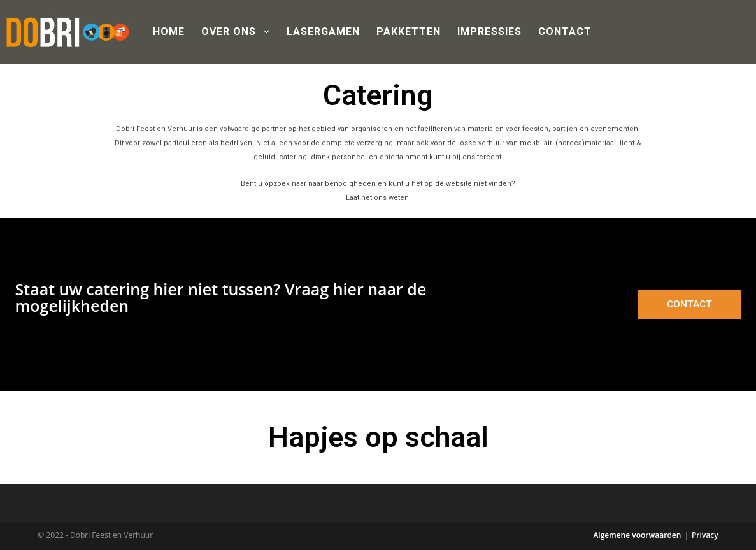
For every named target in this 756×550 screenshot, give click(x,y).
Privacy (705, 535)
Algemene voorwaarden (637, 535)
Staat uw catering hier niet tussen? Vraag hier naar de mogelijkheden (221, 297)
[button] (689, 305)
